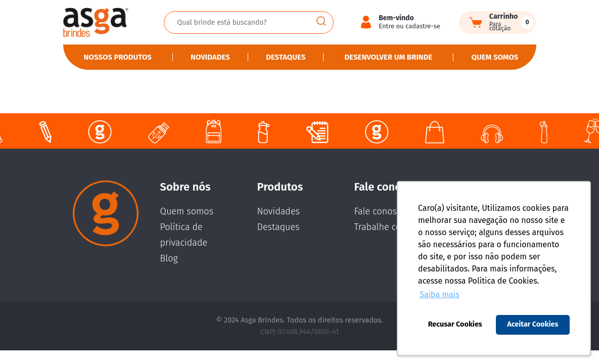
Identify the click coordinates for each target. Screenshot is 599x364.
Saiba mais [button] (440, 294)
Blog (169, 258)
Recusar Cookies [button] (455, 324)
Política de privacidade (184, 235)
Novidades (210, 57)
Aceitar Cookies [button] (533, 324)
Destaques (286, 57)
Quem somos (495, 57)
